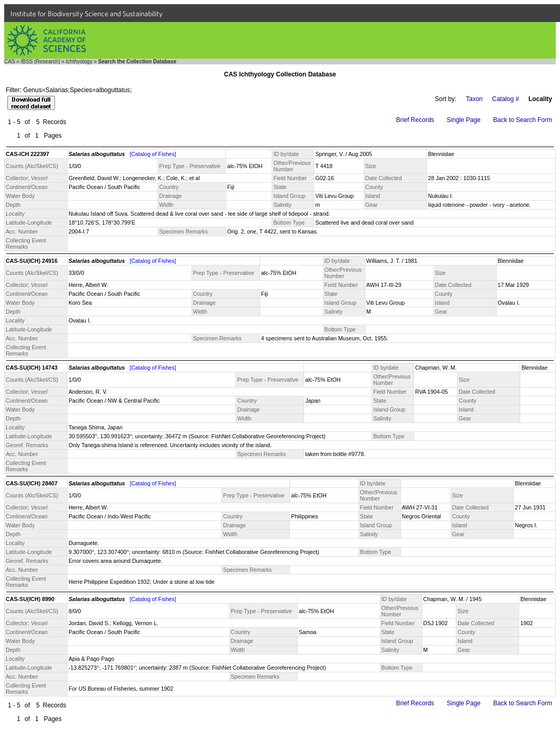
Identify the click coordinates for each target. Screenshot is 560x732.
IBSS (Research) (41, 62)
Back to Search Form (523, 120)
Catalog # (505, 99)
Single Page (464, 120)
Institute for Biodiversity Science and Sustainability (87, 14)
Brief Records (415, 120)
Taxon (474, 99)
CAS (10, 62)
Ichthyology (79, 62)
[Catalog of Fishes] (153, 154)
